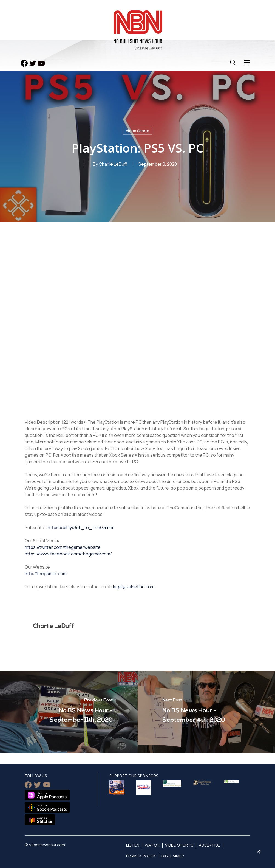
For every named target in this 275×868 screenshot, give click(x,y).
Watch (152, 845)
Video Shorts (137, 131)
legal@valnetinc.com (134, 587)
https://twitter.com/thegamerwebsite (63, 547)
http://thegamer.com (46, 574)
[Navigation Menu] (247, 62)
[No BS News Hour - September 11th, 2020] (69, 712)
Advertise (209, 845)
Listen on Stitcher (40, 820)
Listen (133, 845)
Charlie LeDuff (113, 164)
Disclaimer (173, 856)
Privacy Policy (141, 856)
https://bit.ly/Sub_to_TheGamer (81, 527)
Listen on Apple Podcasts (47, 795)
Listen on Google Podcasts (47, 807)
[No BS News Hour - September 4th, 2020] (206, 712)
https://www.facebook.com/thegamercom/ (68, 554)
